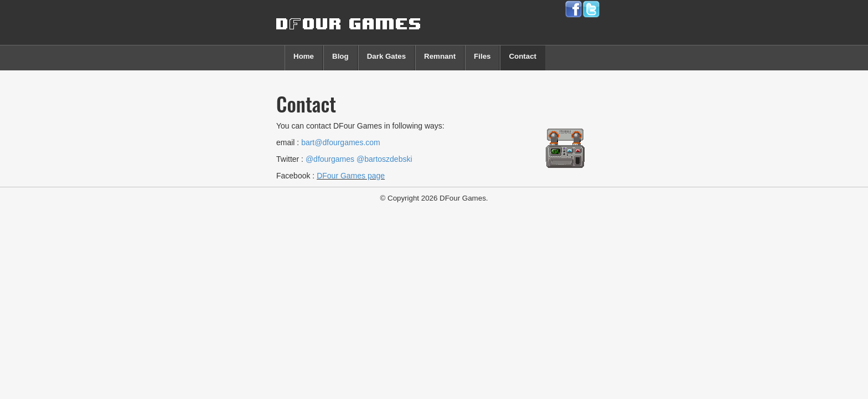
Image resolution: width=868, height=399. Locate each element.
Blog (340, 56)
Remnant (440, 56)
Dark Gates (386, 56)
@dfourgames (330, 159)
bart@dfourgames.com (341, 142)
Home (304, 56)
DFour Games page (351, 176)
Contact (523, 56)
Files (482, 56)
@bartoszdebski (384, 159)
